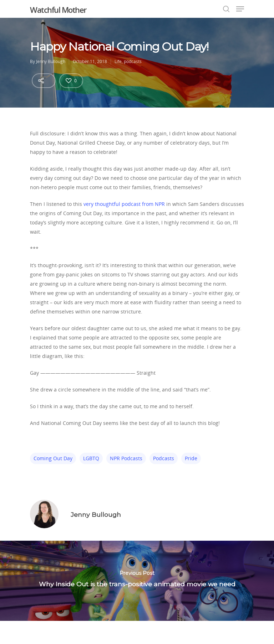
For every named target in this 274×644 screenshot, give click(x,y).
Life (118, 61)
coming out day (53, 458)
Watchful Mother (58, 10)
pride (191, 458)
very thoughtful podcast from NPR (124, 204)
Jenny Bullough (51, 61)
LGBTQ (91, 458)
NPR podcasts (126, 458)
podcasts (133, 61)
